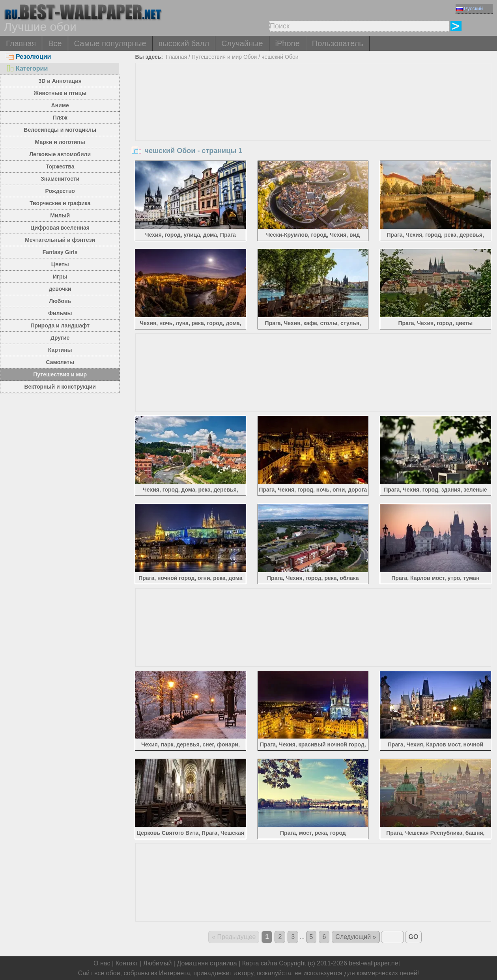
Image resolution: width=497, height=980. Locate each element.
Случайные (242, 43)
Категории (27, 68)
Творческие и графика (60, 203)
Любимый (157, 963)
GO (414, 937)
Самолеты (60, 362)
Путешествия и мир (60, 374)
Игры (60, 277)
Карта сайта (260, 963)
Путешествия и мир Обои (224, 57)
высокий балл (184, 43)
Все (55, 43)
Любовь (60, 301)
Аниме (60, 105)
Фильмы (60, 313)
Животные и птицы (60, 93)
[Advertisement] (313, 122)
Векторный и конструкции (60, 387)
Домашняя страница (207, 963)
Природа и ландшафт (60, 325)
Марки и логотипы (60, 142)
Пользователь (338, 43)
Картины (60, 350)
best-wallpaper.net (374, 963)
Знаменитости (60, 179)
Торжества (60, 166)
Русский (470, 8)
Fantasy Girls (60, 252)
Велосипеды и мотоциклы (60, 130)
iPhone (288, 43)
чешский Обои (280, 57)
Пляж (60, 118)
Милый (60, 215)
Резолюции (28, 57)
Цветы (60, 264)
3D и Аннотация (60, 81)
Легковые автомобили (60, 154)
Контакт (127, 963)
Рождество (60, 191)
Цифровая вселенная (60, 228)
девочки (60, 289)
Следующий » (356, 937)
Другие (60, 338)
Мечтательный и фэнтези (60, 240)
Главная (21, 43)
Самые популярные (110, 43)
